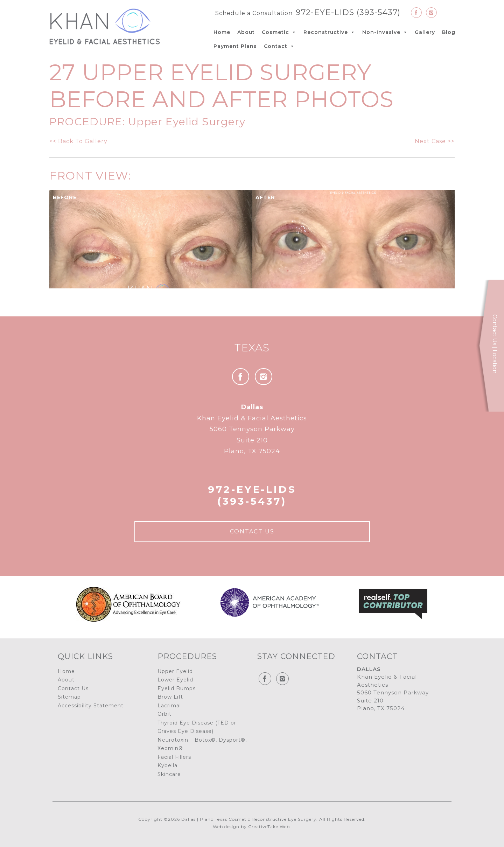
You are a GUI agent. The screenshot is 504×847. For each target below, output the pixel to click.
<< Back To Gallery (78, 141)
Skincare (169, 774)
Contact (279, 46)
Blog (449, 32)
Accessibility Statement (91, 706)
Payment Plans (235, 46)
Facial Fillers (174, 757)
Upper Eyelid (175, 671)
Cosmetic (279, 32)
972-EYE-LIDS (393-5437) (348, 12)
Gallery (425, 32)
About (246, 32)
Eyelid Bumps (177, 688)
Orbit (164, 714)
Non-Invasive (385, 32)
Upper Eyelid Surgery (187, 122)
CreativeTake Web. (270, 827)
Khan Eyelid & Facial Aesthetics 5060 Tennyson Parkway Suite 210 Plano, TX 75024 (252, 429)
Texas (252, 348)
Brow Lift (170, 697)
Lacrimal (169, 706)
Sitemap (69, 697)
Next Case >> (435, 141)
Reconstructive (329, 32)
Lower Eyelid (175, 680)
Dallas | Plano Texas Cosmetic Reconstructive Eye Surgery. (250, 819)
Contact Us (252, 531)
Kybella (167, 765)
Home (222, 32)
